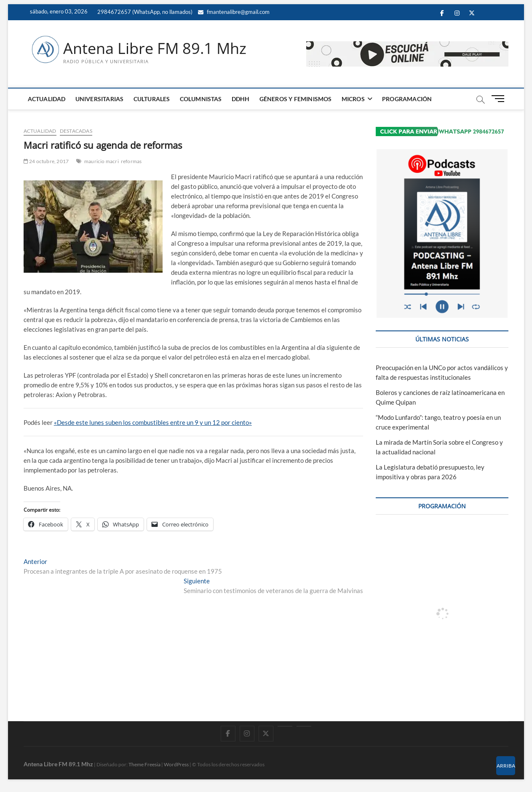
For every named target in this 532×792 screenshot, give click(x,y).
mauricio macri (102, 161)
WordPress (176, 764)
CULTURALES (152, 99)
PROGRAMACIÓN (407, 99)
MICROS (353, 99)
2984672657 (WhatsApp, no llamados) (144, 12)
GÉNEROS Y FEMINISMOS (296, 99)
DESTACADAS (76, 131)
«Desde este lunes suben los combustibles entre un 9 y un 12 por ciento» (153, 422)
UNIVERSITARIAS (100, 99)
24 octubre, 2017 (46, 161)
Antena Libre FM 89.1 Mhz (155, 48)
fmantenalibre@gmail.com (234, 12)
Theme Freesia (144, 764)
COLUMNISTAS (201, 99)
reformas (131, 161)
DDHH (241, 99)
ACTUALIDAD (47, 99)
